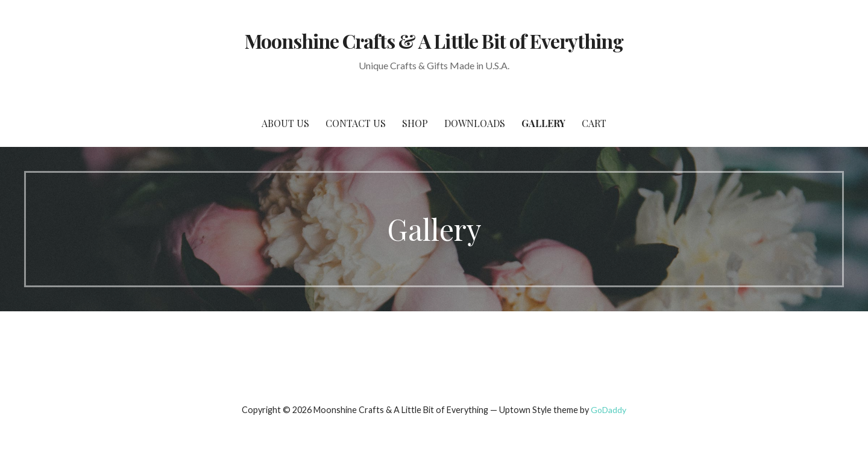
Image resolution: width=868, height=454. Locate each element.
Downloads (475, 123)
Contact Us (356, 123)
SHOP (415, 123)
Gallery (543, 123)
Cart (594, 123)
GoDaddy (609, 410)
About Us (285, 123)
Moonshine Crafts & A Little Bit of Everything (434, 41)
